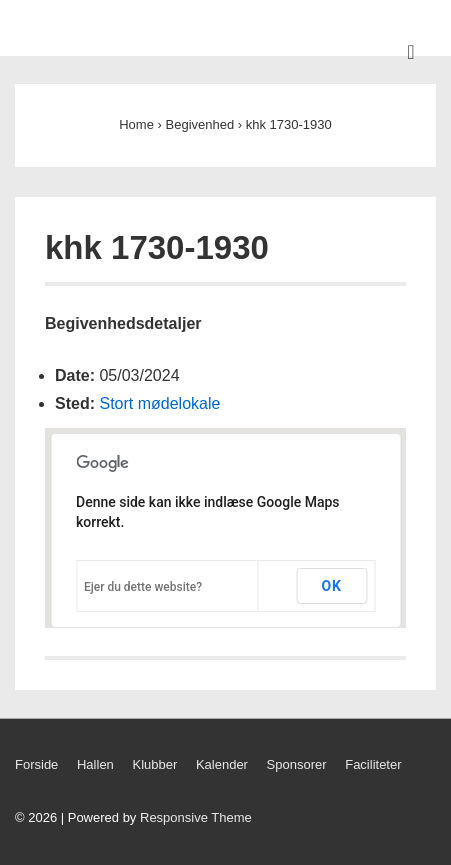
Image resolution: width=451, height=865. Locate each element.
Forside (36, 764)
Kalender (222, 764)
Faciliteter (373, 764)
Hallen (95, 764)
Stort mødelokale (159, 403)
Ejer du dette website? (143, 587)
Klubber (154, 764)
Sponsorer (297, 764)
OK (331, 586)
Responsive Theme (196, 817)
